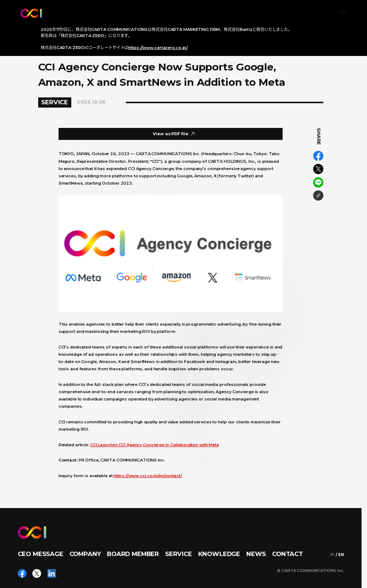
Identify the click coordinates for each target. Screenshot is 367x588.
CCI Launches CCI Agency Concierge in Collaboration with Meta (155, 445)
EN (344, 13)
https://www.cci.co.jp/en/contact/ (147, 476)
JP (335, 13)
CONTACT (288, 554)
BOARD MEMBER (133, 554)
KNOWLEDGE (219, 554)
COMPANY (85, 554)
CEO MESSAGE (41, 554)
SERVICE (179, 554)
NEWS (256, 554)
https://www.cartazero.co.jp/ (158, 48)
